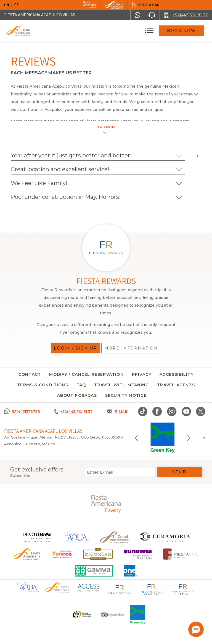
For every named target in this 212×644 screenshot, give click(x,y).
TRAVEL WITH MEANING (121, 385)
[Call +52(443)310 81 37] (186, 15)
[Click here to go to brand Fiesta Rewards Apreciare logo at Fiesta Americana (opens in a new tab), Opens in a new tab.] (151, 589)
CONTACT (30, 374)
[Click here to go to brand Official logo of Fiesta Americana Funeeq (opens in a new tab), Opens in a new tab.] (62, 554)
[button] (196, 629)
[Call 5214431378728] (22, 411)
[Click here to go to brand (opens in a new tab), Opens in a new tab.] (37, 537)
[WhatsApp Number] (137, 15)
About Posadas (77, 395)
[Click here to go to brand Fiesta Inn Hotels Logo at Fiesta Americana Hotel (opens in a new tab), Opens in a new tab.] (181, 554)
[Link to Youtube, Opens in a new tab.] (186, 411)
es (16, 5)
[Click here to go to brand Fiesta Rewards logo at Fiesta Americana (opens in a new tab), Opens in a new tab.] (120, 589)
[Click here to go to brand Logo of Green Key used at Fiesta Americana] (138, 614)
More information (131, 348)
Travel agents (176, 385)
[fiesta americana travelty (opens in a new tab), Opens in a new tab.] (106, 504)
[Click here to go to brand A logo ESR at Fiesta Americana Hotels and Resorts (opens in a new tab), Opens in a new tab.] (82, 614)
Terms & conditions (43, 385)
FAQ (81, 385)
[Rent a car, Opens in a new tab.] (145, 5)
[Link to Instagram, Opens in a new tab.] (172, 411)
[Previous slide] (137, 438)
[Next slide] (189, 438)
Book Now (182, 31)
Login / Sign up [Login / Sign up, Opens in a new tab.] (75, 348)
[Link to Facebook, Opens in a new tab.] (157, 411)
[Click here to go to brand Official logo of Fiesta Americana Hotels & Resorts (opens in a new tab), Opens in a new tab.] (57, 587)
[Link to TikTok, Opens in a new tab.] (143, 411)
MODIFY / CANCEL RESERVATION (86, 374)
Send (179, 472)
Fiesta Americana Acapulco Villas (40, 15)
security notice (126, 395)
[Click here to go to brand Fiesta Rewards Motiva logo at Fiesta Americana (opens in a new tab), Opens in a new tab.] (183, 589)
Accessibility (177, 374)
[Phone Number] (152, 15)
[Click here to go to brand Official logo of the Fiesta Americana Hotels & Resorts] (27, 554)
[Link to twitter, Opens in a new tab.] (201, 411)
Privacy (142, 374)
